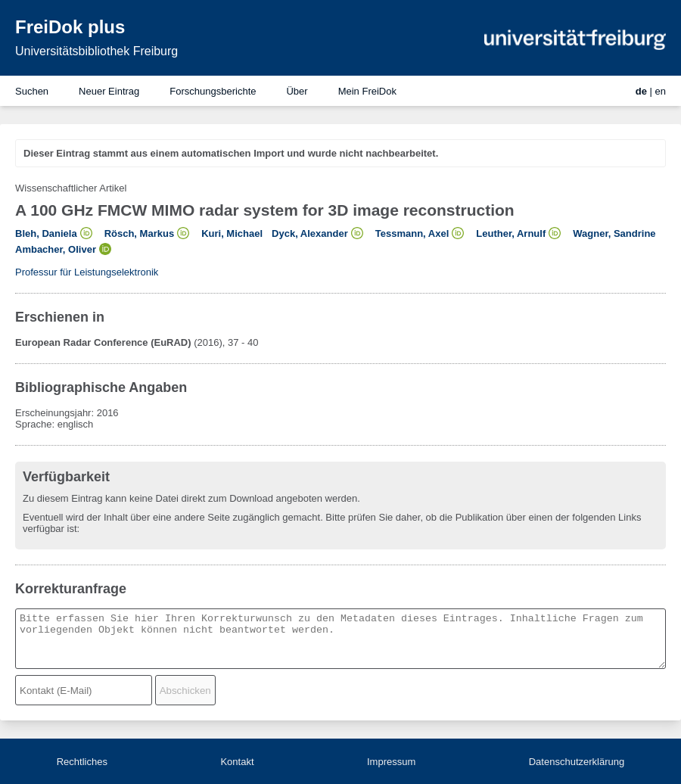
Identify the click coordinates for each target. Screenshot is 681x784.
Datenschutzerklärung (577, 762)
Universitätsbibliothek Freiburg (96, 51)
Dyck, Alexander (310, 233)
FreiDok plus (70, 27)
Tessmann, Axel (412, 233)
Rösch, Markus (139, 233)
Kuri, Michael (232, 233)
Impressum (391, 762)
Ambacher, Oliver (56, 249)
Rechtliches (82, 762)
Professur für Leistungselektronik (87, 272)
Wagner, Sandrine (614, 233)
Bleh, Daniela (46, 233)
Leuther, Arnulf (511, 233)
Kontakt (237, 762)
